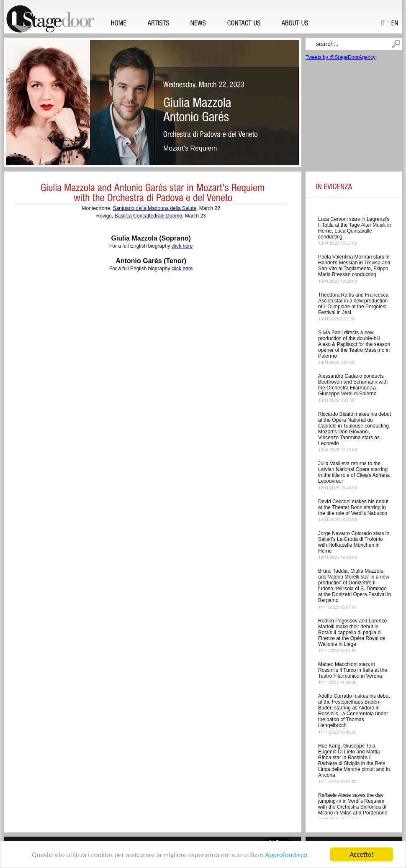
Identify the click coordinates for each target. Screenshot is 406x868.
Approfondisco (286, 855)
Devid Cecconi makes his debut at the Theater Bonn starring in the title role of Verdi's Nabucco (353, 507)
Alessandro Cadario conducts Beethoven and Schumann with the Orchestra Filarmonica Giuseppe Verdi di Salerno (353, 385)
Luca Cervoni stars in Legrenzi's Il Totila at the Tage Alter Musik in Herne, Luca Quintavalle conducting (355, 228)
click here (182, 246)
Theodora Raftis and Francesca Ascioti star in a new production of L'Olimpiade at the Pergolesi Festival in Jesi (353, 304)
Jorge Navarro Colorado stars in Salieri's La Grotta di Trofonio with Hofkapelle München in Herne (354, 542)
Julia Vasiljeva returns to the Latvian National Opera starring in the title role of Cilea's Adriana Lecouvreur (354, 472)
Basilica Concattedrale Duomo (148, 216)
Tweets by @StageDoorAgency (340, 57)
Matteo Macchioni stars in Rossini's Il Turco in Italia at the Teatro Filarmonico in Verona (353, 670)
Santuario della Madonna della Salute (155, 208)
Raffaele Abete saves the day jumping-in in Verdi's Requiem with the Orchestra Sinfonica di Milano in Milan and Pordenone (353, 804)
